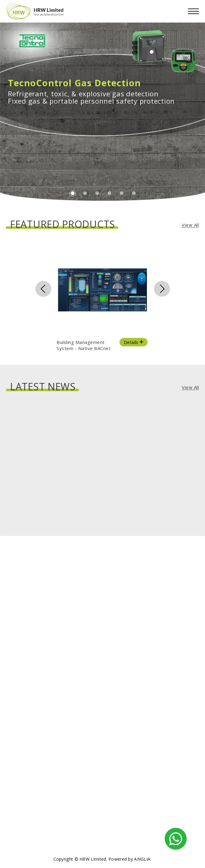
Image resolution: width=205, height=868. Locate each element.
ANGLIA (142, 859)
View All (190, 225)
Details (134, 342)
